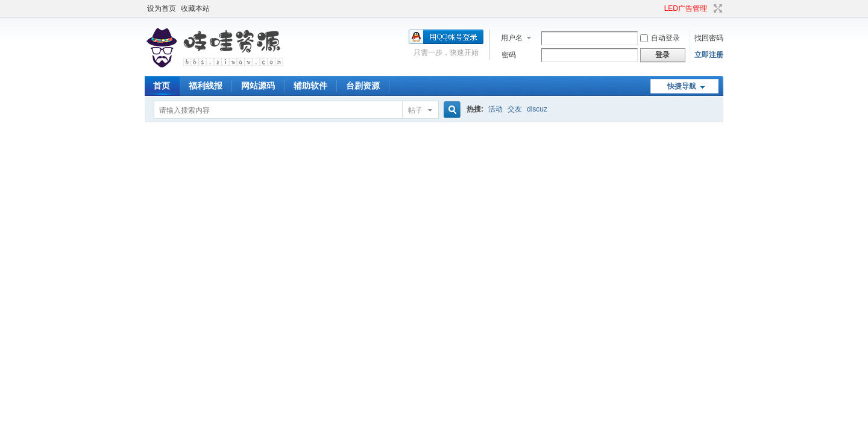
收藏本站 (195, 8)
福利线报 (206, 86)
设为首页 (162, 8)
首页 (162, 86)
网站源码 (258, 86)
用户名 (512, 38)
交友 (515, 109)
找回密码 (709, 38)
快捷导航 (682, 86)
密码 (509, 55)
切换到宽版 (716, 8)
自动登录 (660, 38)
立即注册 (709, 55)
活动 (495, 109)
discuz (537, 109)
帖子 (415, 110)
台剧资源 (363, 86)
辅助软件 (310, 86)
